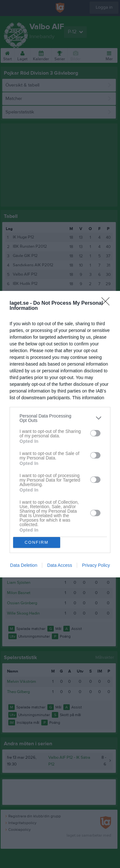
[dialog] (60, 434)
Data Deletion (24, 565)
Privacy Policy (96, 565)
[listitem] (60, 418)
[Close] (108, 303)
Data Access (60, 565)
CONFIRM (37, 542)
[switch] (95, 433)
